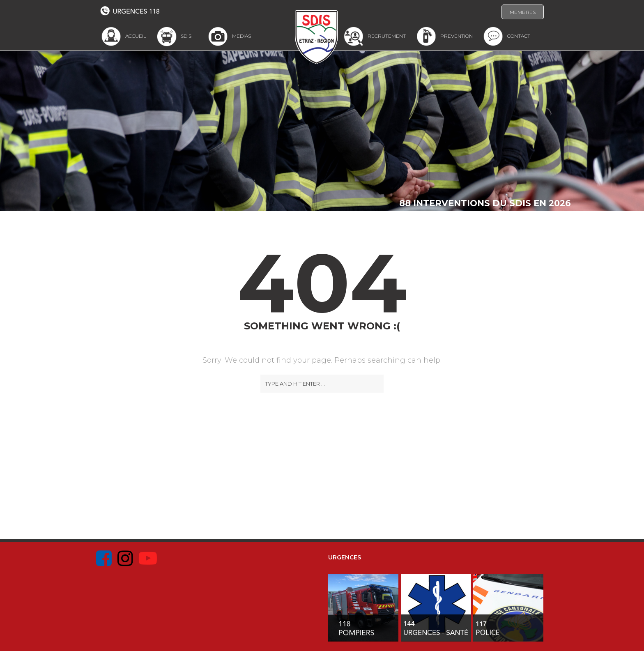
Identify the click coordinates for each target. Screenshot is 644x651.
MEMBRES (523, 12)
